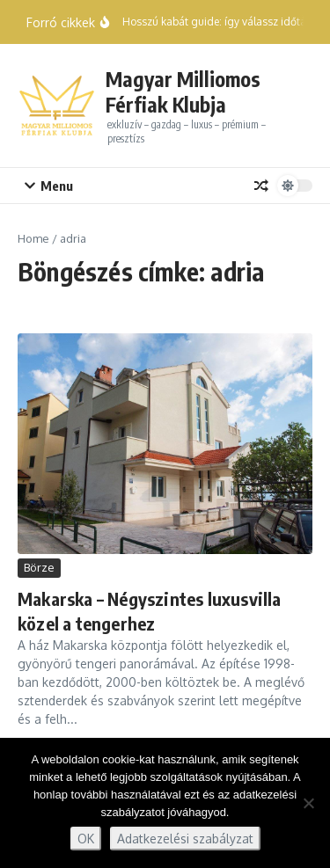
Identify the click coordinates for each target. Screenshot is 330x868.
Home (33, 238)
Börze (39, 567)
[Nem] (308, 803)
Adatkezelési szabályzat (185, 839)
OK (86, 839)
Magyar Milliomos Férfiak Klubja (183, 92)
